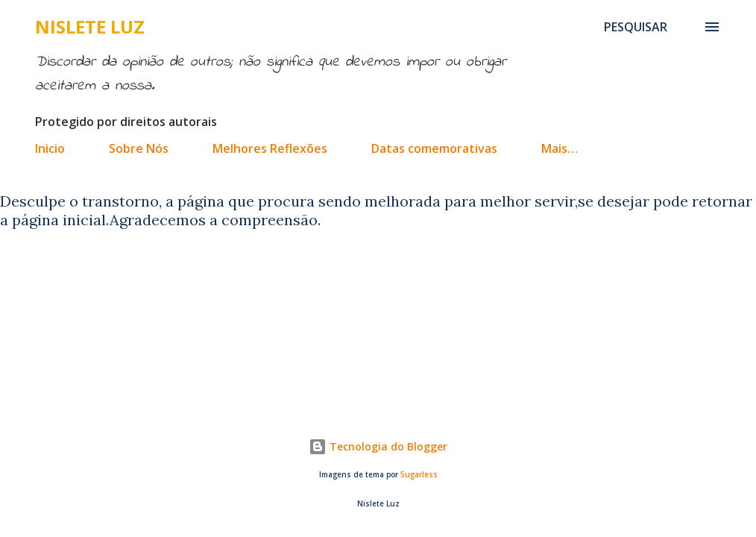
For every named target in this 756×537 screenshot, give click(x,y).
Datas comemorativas (434, 148)
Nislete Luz (90, 26)
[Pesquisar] (636, 27)
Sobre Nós (139, 148)
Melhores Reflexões (270, 148)
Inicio (50, 148)
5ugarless (419, 475)
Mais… (560, 148)
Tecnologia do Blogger (378, 446)
